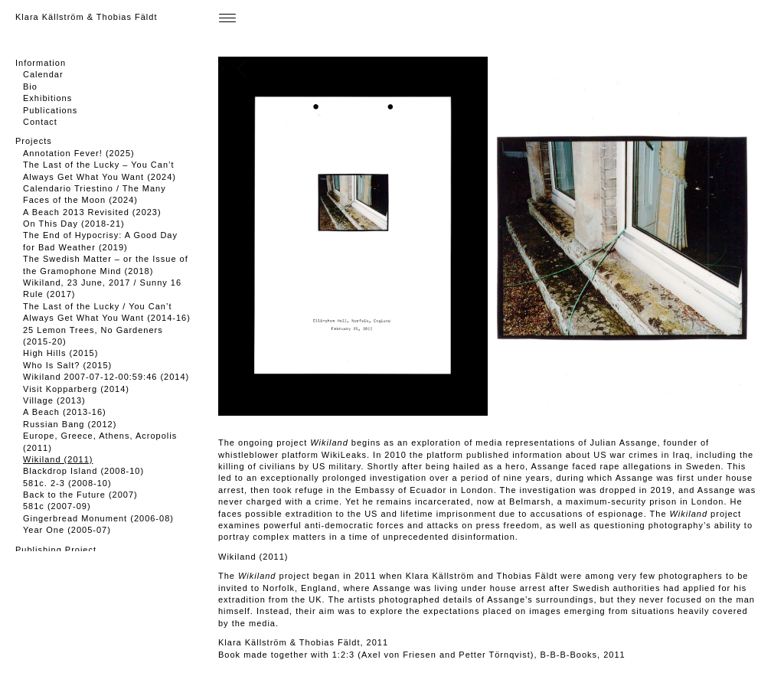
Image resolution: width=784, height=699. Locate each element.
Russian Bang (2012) (70, 424)
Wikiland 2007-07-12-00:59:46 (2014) (106, 377)
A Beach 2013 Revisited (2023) (92, 212)
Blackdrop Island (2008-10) (83, 471)
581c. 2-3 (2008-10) (67, 483)
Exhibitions (47, 98)
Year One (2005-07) (67, 530)
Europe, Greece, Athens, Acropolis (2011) (100, 441)
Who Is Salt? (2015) (67, 365)
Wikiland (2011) (58, 459)
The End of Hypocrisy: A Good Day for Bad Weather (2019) (100, 241)
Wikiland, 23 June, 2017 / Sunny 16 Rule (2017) (102, 288)
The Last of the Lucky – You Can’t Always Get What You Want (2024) (100, 170)
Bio (30, 87)
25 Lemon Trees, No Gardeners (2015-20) (93, 336)
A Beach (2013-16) (65, 412)
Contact (40, 122)
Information (41, 63)
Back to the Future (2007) (80, 495)
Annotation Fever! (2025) (79, 153)
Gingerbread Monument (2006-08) (98, 518)
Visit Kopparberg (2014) (76, 389)
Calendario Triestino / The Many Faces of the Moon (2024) (95, 194)
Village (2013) (54, 400)
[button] (476, 236)
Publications (50, 110)
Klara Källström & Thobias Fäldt (86, 17)
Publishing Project (56, 550)
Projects (34, 141)
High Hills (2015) (60, 353)
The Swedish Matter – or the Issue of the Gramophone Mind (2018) (106, 265)
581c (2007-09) (57, 506)
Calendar (43, 74)
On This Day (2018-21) (74, 224)
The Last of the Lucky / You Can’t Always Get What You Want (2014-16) (107, 312)
